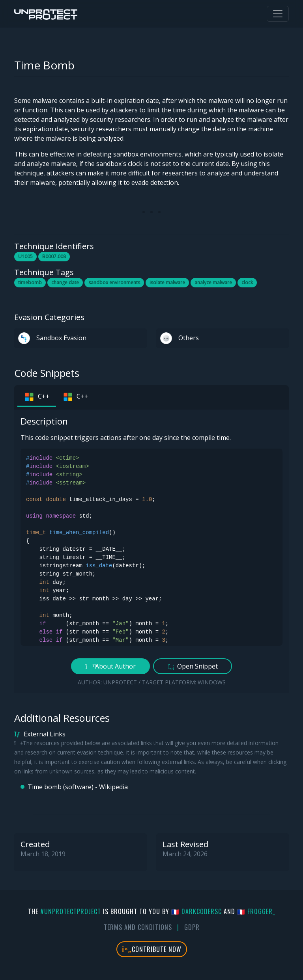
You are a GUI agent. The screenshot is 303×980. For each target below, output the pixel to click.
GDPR (192, 927)
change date (65, 282)
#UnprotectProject (71, 911)
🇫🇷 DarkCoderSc (196, 911)
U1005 (25, 256)
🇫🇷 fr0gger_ (256, 911)
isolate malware (167, 282)
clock (247, 282)
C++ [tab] (37, 397)
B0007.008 (54, 256)
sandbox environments (114, 282)
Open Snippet (193, 666)
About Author (111, 666)
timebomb (30, 282)
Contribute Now (152, 949)
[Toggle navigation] (278, 14)
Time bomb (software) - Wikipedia (78, 787)
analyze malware (213, 282)
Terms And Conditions (138, 927)
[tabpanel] (151, 551)
